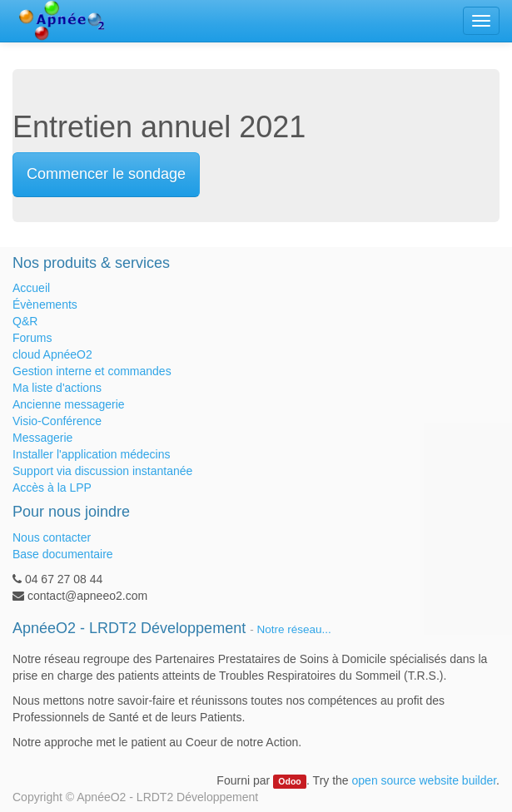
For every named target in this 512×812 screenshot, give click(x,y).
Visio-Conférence (57, 421)
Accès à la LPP (52, 488)
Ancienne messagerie (69, 404)
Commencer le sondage (106, 174)
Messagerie (42, 438)
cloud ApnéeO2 (52, 354)
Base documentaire (63, 554)
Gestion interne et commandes (92, 371)
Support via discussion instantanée (102, 471)
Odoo (289, 781)
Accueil (31, 288)
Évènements (45, 304)
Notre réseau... (293, 629)
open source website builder (425, 780)
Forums (32, 338)
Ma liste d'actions (57, 388)
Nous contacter (52, 537)
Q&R (25, 321)
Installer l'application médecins (91, 454)
